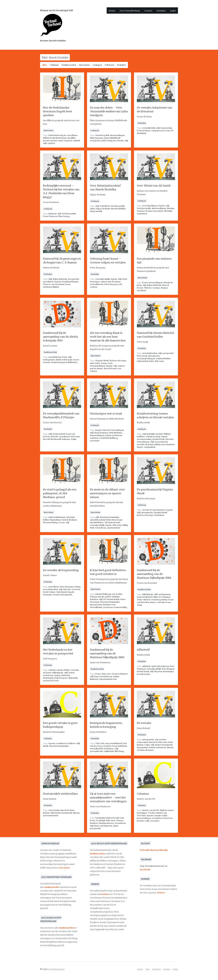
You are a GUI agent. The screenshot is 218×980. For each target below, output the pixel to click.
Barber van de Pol (151, 810)
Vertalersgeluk (102, 135)
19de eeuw (159, 361)
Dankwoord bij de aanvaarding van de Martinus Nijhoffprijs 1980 (107, 653)
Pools (64, 357)
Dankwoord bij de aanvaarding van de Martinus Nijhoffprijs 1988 (154, 574)
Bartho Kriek (159, 439)
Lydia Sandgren (109, 141)
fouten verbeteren (114, 435)
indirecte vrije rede (115, 818)
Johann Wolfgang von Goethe (109, 594)
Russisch (153, 742)
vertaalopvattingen (146, 359)
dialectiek (73, 678)
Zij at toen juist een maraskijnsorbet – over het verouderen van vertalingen (108, 797)
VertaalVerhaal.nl (56, 969)
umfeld (77, 141)
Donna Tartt (107, 363)
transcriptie (143, 742)
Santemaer (142, 214)
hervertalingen (156, 283)
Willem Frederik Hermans (55, 138)
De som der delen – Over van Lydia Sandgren (109, 111)
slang (140, 605)
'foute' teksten (143, 600)
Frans (167, 131)
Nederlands (48, 678)
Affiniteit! (143, 650)
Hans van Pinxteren (103, 676)
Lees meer (64, 868)
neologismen (49, 360)
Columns (54, 65)
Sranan (56, 595)
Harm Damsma (101, 433)
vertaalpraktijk (103, 279)
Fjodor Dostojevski (164, 745)
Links (173, 11)
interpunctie (154, 356)
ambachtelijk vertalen (152, 434)
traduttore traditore (66, 743)
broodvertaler (144, 674)
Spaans (52, 743)
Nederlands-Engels (57, 135)
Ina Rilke (72, 138)
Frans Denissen (50, 216)
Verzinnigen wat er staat (106, 414)
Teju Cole (100, 743)
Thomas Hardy (97, 597)
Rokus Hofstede (60, 279)
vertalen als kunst (145, 444)
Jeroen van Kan (50, 141)
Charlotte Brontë (112, 522)
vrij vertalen (160, 740)
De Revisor (109, 749)
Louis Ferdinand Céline (147, 597)
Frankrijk (101, 821)
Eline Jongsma (97, 138)
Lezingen (97, 65)
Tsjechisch (105, 206)
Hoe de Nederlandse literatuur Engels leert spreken (58, 111)
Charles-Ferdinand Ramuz (66, 282)
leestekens (159, 515)
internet (67, 589)
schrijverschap (153, 437)
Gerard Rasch (161, 442)
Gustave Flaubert (120, 674)
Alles (45, 65)
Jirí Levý (55, 681)
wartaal (47, 681)
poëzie (108, 597)
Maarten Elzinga (51, 522)
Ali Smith (168, 211)
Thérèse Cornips (152, 288)
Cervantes (155, 821)
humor (153, 602)
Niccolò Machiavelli (52, 439)
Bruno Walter (64, 670)
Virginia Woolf (102, 361)
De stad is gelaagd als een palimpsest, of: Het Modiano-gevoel (60, 493)
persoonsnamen (51, 816)
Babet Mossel (112, 520)
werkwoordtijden (51, 287)
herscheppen (168, 669)
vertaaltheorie (97, 284)
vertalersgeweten (159, 600)
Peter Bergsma (111, 284)
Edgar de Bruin (103, 209)
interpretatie (96, 605)
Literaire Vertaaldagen (113, 430)
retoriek (161, 602)
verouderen (100, 528)
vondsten (94, 438)
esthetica (53, 670)
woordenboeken (150, 353)
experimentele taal (108, 679)
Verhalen (161, 11)
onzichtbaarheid (98, 520)
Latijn (74, 439)
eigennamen (143, 747)
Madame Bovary (106, 823)
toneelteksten (55, 357)
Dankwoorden (69, 65)
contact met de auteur (110, 282)
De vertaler (144, 723)
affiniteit (146, 666)
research (76, 589)
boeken (105, 894)
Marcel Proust (110, 368)
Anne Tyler (95, 363)
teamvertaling (121, 607)
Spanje (158, 816)
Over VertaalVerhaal (130, 11)
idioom (170, 747)
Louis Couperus (65, 141)
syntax (57, 675)
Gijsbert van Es (167, 810)
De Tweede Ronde (111, 599)
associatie (95, 441)
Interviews (84, 65)
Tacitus (152, 813)
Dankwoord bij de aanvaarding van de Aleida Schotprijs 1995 (60, 337)
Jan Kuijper (142, 813)
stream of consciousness (154, 510)
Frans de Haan (144, 131)
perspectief (73, 279)
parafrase (108, 607)
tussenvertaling (144, 439)
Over (148, 969)
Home (112, 11)
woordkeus (72, 135)
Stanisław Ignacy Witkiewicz (64, 362)
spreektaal (48, 282)
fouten (78, 587)
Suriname (48, 595)
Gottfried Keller (163, 359)
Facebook (145, 870)
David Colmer (49, 592)
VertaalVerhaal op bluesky (154, 850)
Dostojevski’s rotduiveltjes (60, 794)
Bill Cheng (119, 751)
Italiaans (53, 214)
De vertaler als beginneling (61, 570)
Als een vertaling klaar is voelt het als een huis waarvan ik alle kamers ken (108, 337)
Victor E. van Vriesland (54, 284)
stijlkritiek (109, 751)
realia (147, 745)
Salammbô (100, 818)
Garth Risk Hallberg (109, 438)
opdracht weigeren (160, 666)
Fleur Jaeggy (64, 216)
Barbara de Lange (118, 361)
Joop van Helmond (113, 743)
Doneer (161, 893)
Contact (148, 11)
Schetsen (109, 65)
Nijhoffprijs (148, 594)
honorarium (166, 128)
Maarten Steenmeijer (110, 517)
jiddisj (157, 444)
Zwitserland (142, 361)
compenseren (157, 131)
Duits (151, 361)
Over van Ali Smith (154, 186)
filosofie (55, 437)
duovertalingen (117, 135)
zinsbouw (66, 675)
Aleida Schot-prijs (64, 360)
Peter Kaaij (142, 356)
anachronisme (114, 528)
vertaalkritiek (149, 128)
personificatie (97, 751)
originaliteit (150, 447)
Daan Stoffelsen (120, 746)
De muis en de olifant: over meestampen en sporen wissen (107, 493)
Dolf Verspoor (61, 678)
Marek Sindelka (118, 209)
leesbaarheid (59, 434)
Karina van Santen (155, 211)
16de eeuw (75, 437)
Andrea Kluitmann (57, 517)
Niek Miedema (116, 433)
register (51, 143)
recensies (107, 746)
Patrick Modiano (69, 520)
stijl (45, 143)
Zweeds (120, 141)
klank (46, 746)
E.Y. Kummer (165, 597)
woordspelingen (150, 206)
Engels (162, 206)
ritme (92, 209)
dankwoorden (52, 887)
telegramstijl (96, 211)
